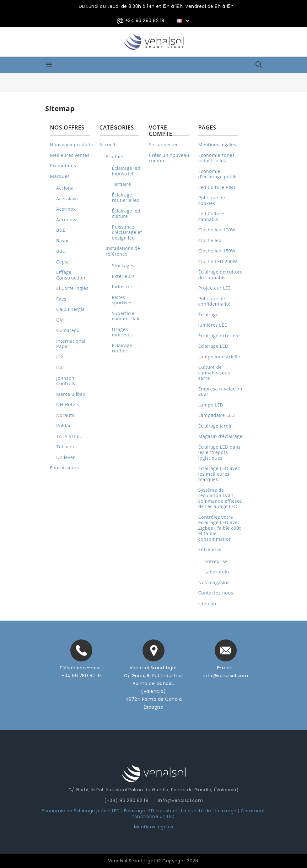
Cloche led (210, 240)
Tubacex (66, 447)
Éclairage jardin (216, 426)
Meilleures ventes (70, 155)
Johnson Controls (66, 381)
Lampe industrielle (219, 357)
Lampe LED (211, 405)
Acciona (65, 188)
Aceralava (67, 199)
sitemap (207, 603)
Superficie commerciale (127, 316)
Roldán (64, 426)
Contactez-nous (216, 593)
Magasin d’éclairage (221, 436)
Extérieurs (124, 276)
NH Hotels (68, 404)
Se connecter (163, 144)
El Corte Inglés (72, 288)
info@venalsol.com (226, 676)
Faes (61, 299)
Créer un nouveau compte (169, 158)
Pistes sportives (122, 300)
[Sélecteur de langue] (184, 20)
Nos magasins (214, 582)
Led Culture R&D (217, 187)
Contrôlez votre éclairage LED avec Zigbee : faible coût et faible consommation (220, 528)
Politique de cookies (212, 200)
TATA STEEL (69, 436)
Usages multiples (122, 332)
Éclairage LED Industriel (151, 811)
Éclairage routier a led (126, 198)
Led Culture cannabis (211, 216)
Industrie (122, 287)
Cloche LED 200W (218, 261)
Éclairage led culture (126, 214)
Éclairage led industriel (126, 171)
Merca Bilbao (71, 394)
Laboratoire (218, 572)
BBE (61, 251)
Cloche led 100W (217, 230)
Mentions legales (217, 144)
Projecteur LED (215, 288)
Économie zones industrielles (217, 158)
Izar (60, 367)
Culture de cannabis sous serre (214, 373)
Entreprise (210, 549)
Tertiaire (122, 184)
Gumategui (69, 330)
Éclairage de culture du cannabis (221, 275)
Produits (115, 156)
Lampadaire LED (217, 415)
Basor (63, 241)
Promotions (63, 166)
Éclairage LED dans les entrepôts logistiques (220, 452)
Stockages (123, 265)
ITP (60, 357)
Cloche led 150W (217, 251)
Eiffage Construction (71, 275)
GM (60, 320)
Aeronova (67, 220)
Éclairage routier (122, 348)
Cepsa (63, 262)
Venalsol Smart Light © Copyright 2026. (154, 861)
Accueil (108, 144)
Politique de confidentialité (215, 301)
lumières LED (213, 325)
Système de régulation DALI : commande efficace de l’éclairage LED (220, 498)
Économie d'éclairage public (218, 174)
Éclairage (208, 315)
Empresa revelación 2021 (221, 392)
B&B (61, 230)
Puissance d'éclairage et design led (127, 232)
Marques (60, 176)
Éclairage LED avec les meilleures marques (219, 474)
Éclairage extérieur (219, 336)
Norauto (65, 415)
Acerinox (66, 209)
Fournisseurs (65, 468)
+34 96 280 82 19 (81, 676)
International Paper (71, 344)
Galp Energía (70, 309)
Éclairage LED (213, 346)
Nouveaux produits (71, 144)
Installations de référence (123, 251)
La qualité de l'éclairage (209, 811)
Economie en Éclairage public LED (81, 811)
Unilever (66, 457)
